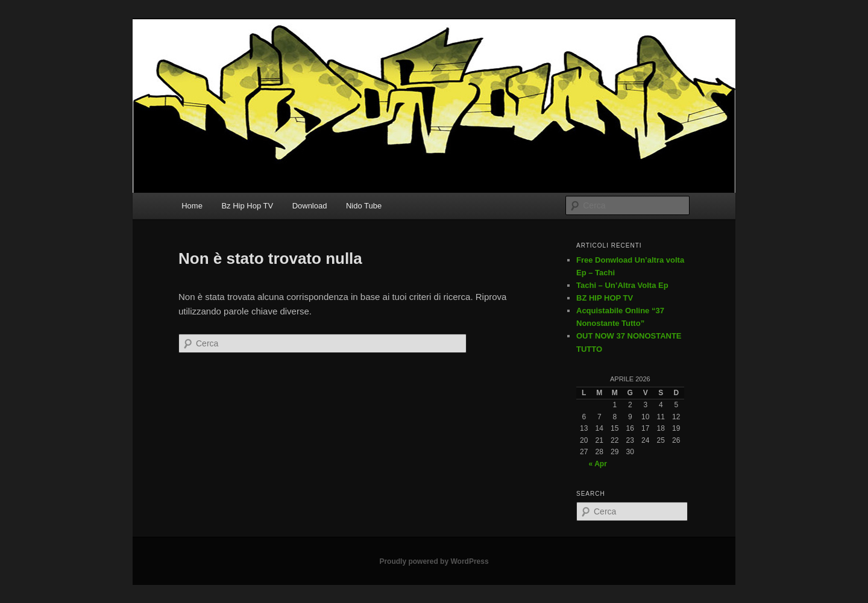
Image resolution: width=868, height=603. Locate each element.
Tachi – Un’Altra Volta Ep (622, 285)
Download (310, 206)
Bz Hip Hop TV (247, 206)
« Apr (598, 464)
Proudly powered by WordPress (434, 561)
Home (192, 206)
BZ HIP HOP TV (605, 298)
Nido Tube (364, 206)
